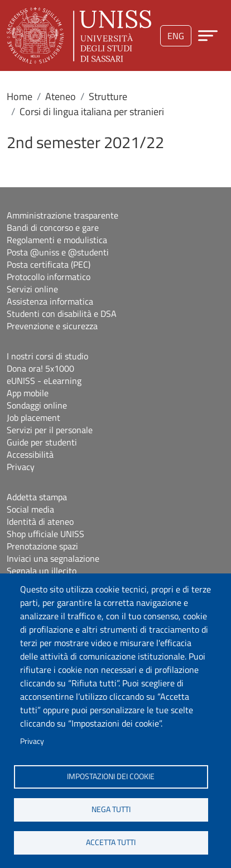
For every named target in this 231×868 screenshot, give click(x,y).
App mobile (28, 393)
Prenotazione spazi (42, 546)
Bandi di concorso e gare (53, 227)
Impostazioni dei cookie (111, 776)
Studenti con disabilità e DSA (62, 314)
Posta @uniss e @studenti (58, 252)
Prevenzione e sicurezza (52, 326)
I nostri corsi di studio (47, 356)
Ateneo (61, 96)
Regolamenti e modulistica (57, 240)
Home (20, 96)
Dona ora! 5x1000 (40, 368)
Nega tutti (111, 809)
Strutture (108, 96)
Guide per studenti (42, 442)
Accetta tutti (111, 842)
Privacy (32, 741)
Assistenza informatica (50, 301)
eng (176, 36)
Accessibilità (30, 454)
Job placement (33, 418)
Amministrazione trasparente (62, 215)
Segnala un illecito (42, 571)
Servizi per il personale (50, 430)
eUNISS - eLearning (44, 381)
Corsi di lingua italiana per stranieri (92, 112)
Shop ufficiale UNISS (45, 534)
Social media (30, 509)
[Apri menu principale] (208, 35)
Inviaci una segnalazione (53, 558)
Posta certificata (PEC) (49, 264)
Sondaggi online (37, 405)
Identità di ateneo (40, 521)
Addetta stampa (37, 497)
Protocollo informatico (49, 277)
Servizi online (32, 289)
